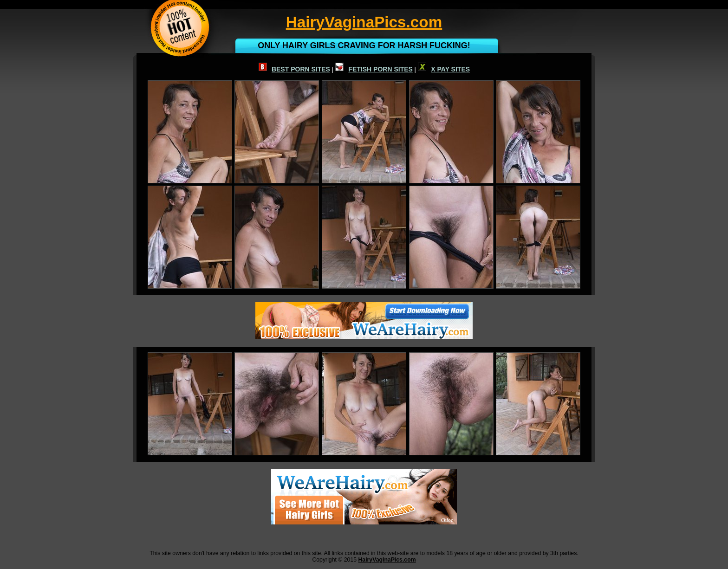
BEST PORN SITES (294, 69)
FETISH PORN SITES (374, 69)
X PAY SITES (444, 69)
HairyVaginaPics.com (387, 560)
